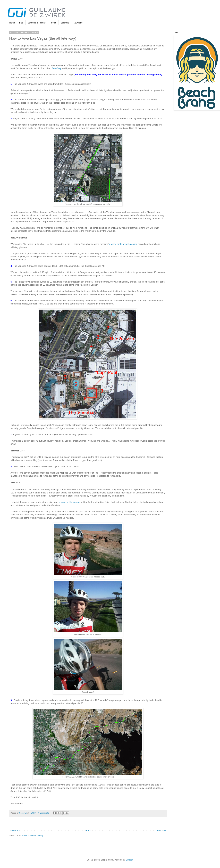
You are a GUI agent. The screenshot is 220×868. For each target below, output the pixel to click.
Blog (21, 23)
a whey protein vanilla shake (123, 244)
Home (12, 23)
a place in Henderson (69, 502)
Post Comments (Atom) (32, 836)
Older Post (161, 831)
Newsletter (78, 23)
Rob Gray (56, 68)
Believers (65, 23)
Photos (53, 23)
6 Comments (44, 813)
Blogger (129, 860)
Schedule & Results (37, 23)
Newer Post (15, 831)
